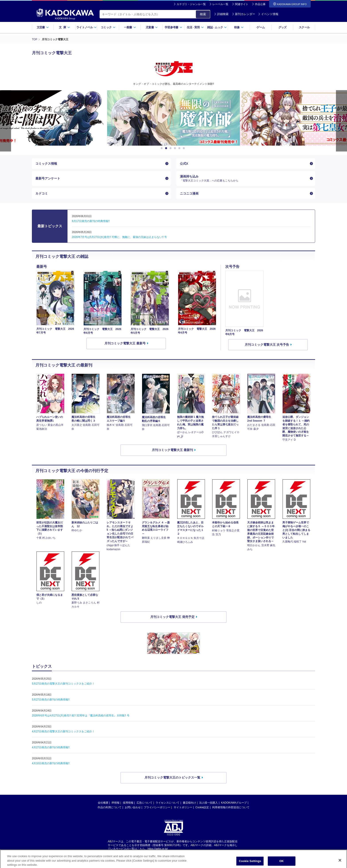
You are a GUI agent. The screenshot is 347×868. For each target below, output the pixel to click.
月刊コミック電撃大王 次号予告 (267, 345)
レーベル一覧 (220, 4)
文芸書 (43, 27)
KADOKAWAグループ (234, 803)
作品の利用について (110, 807)
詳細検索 (221, 14)
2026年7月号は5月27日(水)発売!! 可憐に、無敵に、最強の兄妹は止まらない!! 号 (119, 237)
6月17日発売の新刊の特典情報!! (91, 221)
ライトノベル (87, 27)
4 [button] (176, 148)
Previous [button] (6, 121)
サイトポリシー (183, 807)
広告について (145, 803)
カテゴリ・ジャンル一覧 (191, 4)
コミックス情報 (46, 164)
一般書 (130, 27)
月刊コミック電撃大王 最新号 (125, 343)
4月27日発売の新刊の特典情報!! (51, 747)
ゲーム (261, 27)
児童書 (152, 27)
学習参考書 (173, 27)
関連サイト (242, 4)
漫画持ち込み (244, 178)
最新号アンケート (48, 178)
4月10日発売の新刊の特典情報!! (51, 763)
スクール (304, 27)
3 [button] (171, 148)
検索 (203, 14)
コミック (108, 27)
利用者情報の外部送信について (231, 807)
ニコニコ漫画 (189, 193)
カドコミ (42, 193)
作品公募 (260, 4)
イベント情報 (268, 14)
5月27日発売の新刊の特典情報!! (51, 700)
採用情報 (128, 803)
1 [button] (162, 148)
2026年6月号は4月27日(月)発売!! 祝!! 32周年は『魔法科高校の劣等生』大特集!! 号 (81, 716)
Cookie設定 (202, 807)
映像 (239, 27)
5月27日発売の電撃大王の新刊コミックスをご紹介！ (63, 684)
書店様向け (189, 803)
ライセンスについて (168, 803)
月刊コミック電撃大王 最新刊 (172, 450)
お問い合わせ (133, 807)
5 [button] (180, 148)
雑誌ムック (217, 27)
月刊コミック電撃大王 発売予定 (172, 617)
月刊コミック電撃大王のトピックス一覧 (172, 777)
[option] (173, 118)
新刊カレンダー (244, 14)
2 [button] (167, 148)
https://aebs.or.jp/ (158, 849)
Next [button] (341, 121)
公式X (184, 164)
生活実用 (195, 27)
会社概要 (103, 803)
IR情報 (116, 803)
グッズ (282, 27)
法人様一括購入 (208, 803)
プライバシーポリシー (157, 807)
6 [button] (185, 148)
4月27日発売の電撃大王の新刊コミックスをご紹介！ (63, 731)
